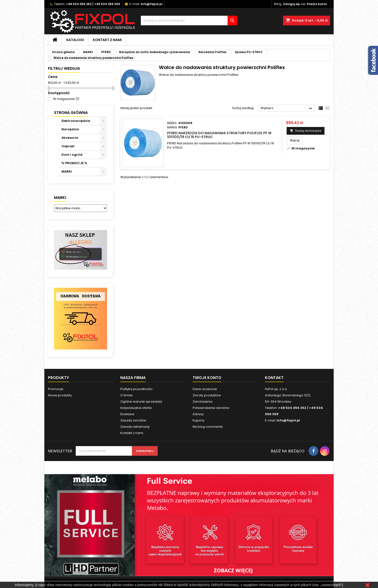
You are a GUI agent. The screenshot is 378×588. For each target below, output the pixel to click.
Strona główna (71, 113)
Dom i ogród (72, 155)
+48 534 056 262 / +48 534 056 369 (93, 4)
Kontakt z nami (107, 40)
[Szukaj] (189, 21)
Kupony (199, 420)
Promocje (56, 389)
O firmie (126, 395)
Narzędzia (70, 129)
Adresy (198, 414)
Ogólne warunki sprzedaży (141, 402)
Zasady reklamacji (135, 427)
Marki (60, 198)
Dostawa (127, 414)
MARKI (67, 171)
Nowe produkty (60, 395)
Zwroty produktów (207, 395)
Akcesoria (70, 138)
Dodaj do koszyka (306, 131)
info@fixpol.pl (152, 4)
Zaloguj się (291, 4)
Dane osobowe (205, 389)
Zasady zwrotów (133, 420)
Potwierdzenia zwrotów (211, 408)
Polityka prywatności (136, 389)
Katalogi (75, 40)
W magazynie (66, 99)
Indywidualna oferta (136, 408)
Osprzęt (68, 146)
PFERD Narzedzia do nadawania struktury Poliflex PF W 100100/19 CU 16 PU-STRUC (219, 135)
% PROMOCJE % (74, 163)
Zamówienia (202, 402)
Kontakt (274, 378)
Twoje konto (207, 378)
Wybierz (287, 108)
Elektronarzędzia (76, 121)
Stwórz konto (317, 4)
